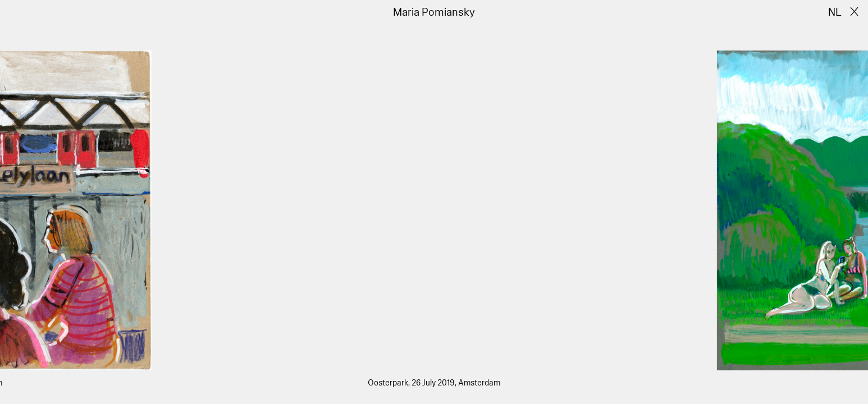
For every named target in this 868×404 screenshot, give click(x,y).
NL (835, 12)
